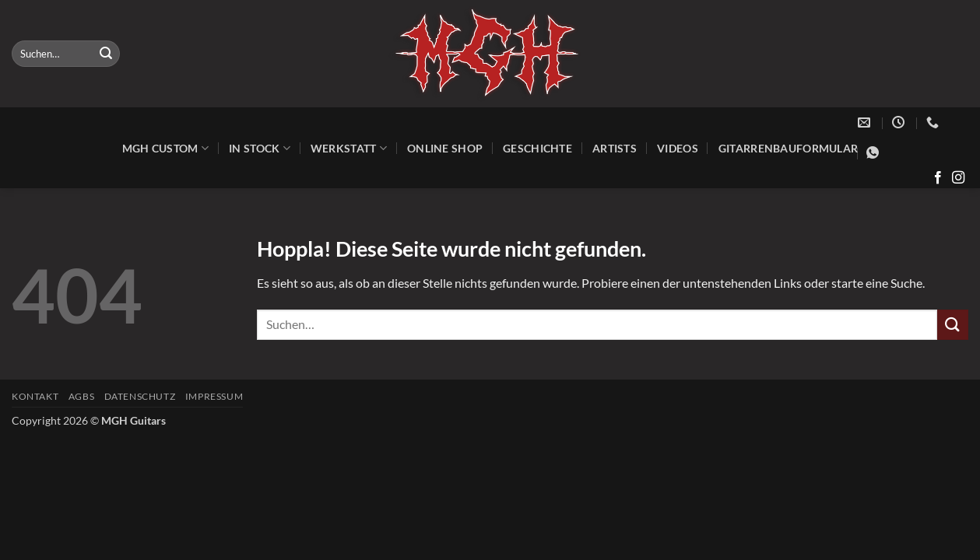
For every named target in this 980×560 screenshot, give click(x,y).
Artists (615, 148)
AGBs (81, 396)
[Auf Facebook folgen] (938, 178)
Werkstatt (349, 148)
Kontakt (35, 396)
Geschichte (537, 148)
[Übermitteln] (106, 54)
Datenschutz (140, 396)
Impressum (214, 396)
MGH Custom (165, 148)
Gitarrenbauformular (788, 148)
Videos (678, 148)
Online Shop (445, 148)
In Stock (260, 148)
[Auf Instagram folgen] (958, 178)
